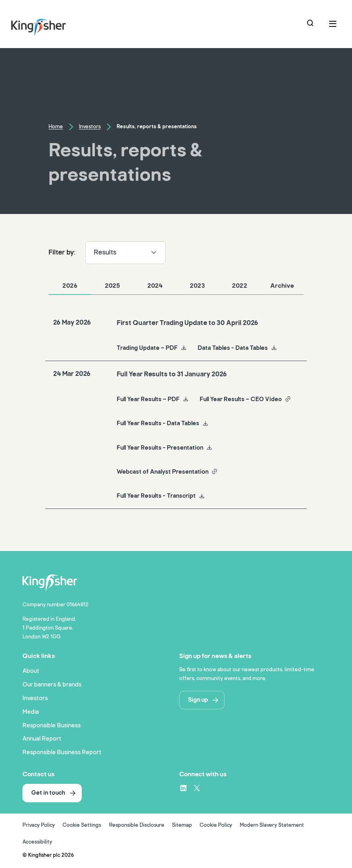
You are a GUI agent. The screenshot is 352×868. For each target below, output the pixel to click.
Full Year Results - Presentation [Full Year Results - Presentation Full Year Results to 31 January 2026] (165, 448)
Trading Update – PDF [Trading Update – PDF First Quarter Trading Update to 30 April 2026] (152, 348)
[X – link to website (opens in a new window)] (197, 788)
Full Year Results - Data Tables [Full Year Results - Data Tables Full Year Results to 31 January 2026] (163, 423)
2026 (70, 286)
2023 (197, 286)
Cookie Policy (216, 825)
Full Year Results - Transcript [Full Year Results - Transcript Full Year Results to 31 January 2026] (161, 496)
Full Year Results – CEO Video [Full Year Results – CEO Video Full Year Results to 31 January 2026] (245, 399)
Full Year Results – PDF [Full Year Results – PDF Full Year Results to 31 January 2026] (153, 399)
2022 (240, 286)
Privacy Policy (39, 825)
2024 (155, 286)
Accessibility (37, 842)
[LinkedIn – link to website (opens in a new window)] (183, 788)
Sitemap (182, 825)
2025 (112, 286)
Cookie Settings (82, 825)
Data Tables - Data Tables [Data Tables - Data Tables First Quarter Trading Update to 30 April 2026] (237, 348)
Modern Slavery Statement (272, 825)
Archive (282, 286)
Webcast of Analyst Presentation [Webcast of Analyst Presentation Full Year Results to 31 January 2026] (167, 472)
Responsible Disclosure (137, 825)
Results (126, 252)
